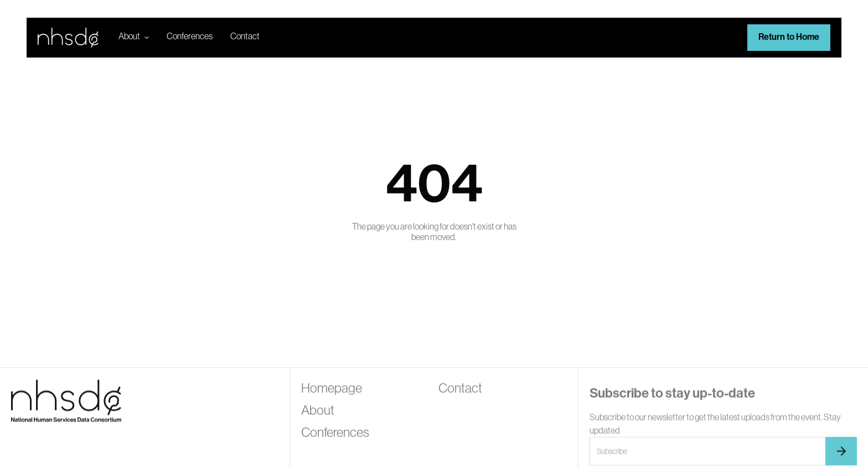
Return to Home (789, 37)
